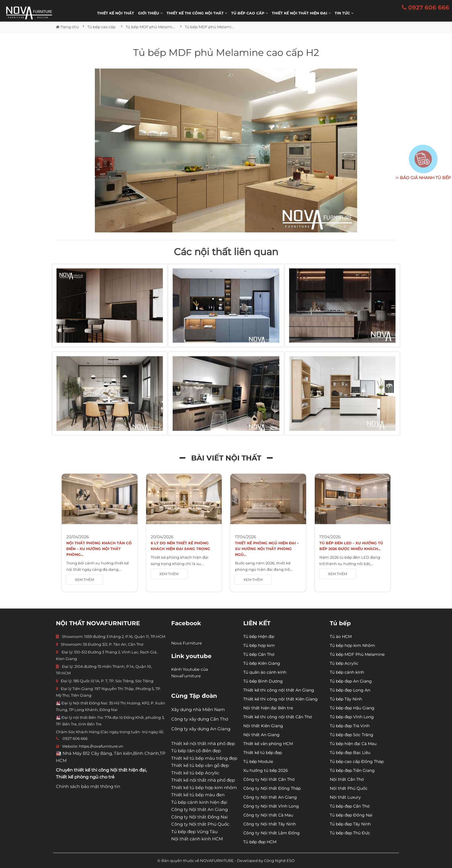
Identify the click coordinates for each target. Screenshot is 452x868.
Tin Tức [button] (344, 13)
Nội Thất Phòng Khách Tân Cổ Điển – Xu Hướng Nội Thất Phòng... (99, 549)
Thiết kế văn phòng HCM (268, 744)
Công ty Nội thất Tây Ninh (270, 824)
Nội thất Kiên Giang (263, 726)
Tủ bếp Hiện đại (259, 636)
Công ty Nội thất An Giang (199, 809)
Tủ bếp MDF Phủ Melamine (357, 654)
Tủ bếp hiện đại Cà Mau (353, 744)
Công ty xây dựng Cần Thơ (200, 719)
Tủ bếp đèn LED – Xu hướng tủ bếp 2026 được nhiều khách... (351, 546)
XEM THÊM (84, 580)
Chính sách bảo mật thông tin (88, 786)
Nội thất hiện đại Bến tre (268, 708)
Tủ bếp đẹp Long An (350, 690)
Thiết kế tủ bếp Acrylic (195, 773)
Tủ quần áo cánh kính (265, 672)
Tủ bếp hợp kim (259, 645)
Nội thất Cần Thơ (347, 779)
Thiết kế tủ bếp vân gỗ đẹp (200, 765)
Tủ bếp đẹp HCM (260, 842)
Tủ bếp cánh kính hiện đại (199, 802)
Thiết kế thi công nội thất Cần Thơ (278, 717)
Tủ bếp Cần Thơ (259, 654)
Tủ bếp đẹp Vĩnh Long (352, 717)
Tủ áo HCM (341, 636)
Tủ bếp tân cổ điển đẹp (196, 751)
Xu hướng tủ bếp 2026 (266, 770)
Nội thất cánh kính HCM (197, 839)
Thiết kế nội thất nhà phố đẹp (203, 743)
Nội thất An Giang (261, 735)
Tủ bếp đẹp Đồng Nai (351, 815)
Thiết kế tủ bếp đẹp (263, 753)
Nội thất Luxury (345, 797)
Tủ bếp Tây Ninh (346, 699)
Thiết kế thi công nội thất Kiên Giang (280, 699)
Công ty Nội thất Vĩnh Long (271, 806)
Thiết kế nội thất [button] (116, 13)
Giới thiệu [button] (150, 13)
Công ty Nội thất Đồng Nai (199, 817)
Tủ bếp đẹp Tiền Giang (352, 770)
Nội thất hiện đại (128, 770)
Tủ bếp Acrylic (344, 663)
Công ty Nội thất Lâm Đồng (272, 833)
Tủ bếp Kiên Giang (262, 663)
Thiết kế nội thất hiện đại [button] (301, 13)
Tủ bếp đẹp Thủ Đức (350, 833)
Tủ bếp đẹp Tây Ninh (350, 824)
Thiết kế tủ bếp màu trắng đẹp (204, 758)
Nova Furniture (187, 643)
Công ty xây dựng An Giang (201, 729)
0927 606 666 (425, 7)
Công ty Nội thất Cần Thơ (269, 779)
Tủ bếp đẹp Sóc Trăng (352, 735)
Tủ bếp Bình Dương (263, 681)
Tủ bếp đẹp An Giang (351, 681)
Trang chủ (67, 27)
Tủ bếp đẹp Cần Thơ (350, 806)
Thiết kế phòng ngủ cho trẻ (85, 777)
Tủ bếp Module (258, 761)
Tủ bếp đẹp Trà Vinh (350, 726)
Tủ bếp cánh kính (347, 672)
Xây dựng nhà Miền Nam (198, 709)
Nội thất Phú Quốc (349, 788)
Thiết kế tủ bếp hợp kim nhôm (204, 788)
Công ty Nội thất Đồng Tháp (272, 788)
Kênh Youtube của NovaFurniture (190, 673)
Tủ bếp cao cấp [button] (249, 13)
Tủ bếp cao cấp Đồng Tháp (357, 761)
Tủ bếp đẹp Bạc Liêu (350, 753)
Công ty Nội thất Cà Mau (268, 815)
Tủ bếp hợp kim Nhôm (352, 645)
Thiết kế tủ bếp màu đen (198, 795)
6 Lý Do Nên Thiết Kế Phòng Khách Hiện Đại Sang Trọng (180, 546)
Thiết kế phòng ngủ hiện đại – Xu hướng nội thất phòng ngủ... (267, 549)
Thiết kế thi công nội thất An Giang (279, 690)
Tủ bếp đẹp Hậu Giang (352, 708)
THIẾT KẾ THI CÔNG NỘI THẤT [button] (197, 13)
